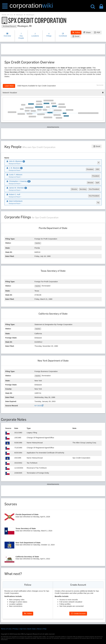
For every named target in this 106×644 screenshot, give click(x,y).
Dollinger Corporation (33, 111)
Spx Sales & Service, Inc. (39, 101)
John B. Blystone (45, 110)
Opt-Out (23, 629)
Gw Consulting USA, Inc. (66, 116)
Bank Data (31, 629)
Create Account (78, 613)
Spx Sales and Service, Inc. (62, 104)
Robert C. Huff (22, 109)
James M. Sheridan (27, 111)
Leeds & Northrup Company (59, 118)
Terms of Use (6, 629)
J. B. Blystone (48, 107)
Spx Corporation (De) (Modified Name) (39, 107)
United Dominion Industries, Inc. (57, 115)
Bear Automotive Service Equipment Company (49, 101)
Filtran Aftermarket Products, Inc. (21, 114)
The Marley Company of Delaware (41, 114)
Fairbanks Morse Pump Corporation (58, 110)
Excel (76, 36)
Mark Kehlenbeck (23, 105)
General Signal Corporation (46, 103)
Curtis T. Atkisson (39, 110)
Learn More (9, 86)
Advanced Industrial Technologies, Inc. (12, 112)
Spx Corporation (65, 113)
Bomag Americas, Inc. (54, 106)
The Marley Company (53, 103)
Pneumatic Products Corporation (32, 117)
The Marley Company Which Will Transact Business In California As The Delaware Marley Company (88, 113)
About (39, 629)
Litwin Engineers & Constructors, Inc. (29, 108)
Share (87, 32)
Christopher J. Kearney (50, 113)
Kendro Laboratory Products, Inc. (62, 107)
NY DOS (39, 406)
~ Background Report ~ (15, 164)
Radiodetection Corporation (31, 104)
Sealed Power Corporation (39, 104)
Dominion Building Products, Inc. (70, 110)
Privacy (15, 629)
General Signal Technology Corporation (48, 117)
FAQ (45, 629)
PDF (97, 32)
